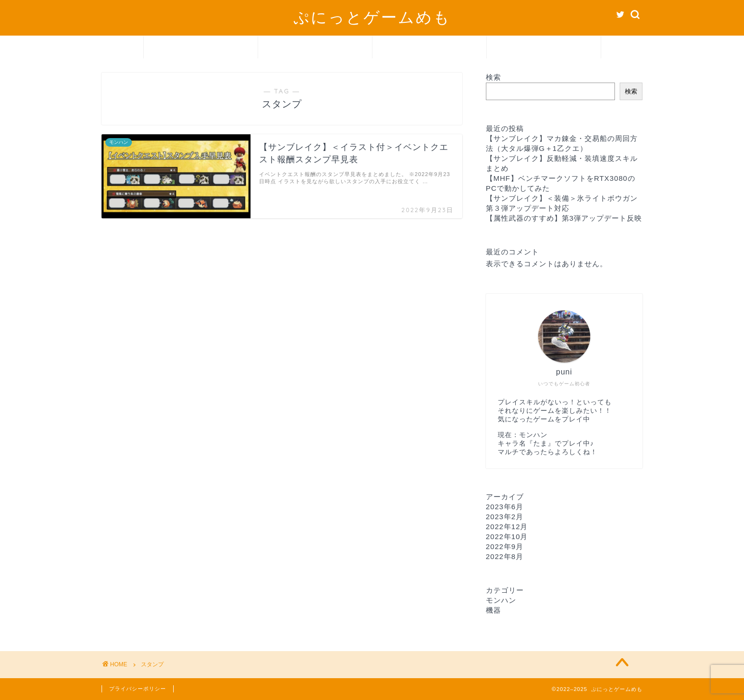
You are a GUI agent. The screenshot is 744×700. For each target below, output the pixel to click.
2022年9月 (505, 546)
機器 (429, 48)
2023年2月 (505, 517)
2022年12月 (507, 527)
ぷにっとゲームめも (372, 17)
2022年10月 (507, 537)
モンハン (315, 48)
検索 (493, 77)
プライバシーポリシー (138, 689)
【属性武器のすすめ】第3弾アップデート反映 (564, 218)
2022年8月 (505, 556)
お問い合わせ (544, 48)
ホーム (201, 48)
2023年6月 (505, 507)
